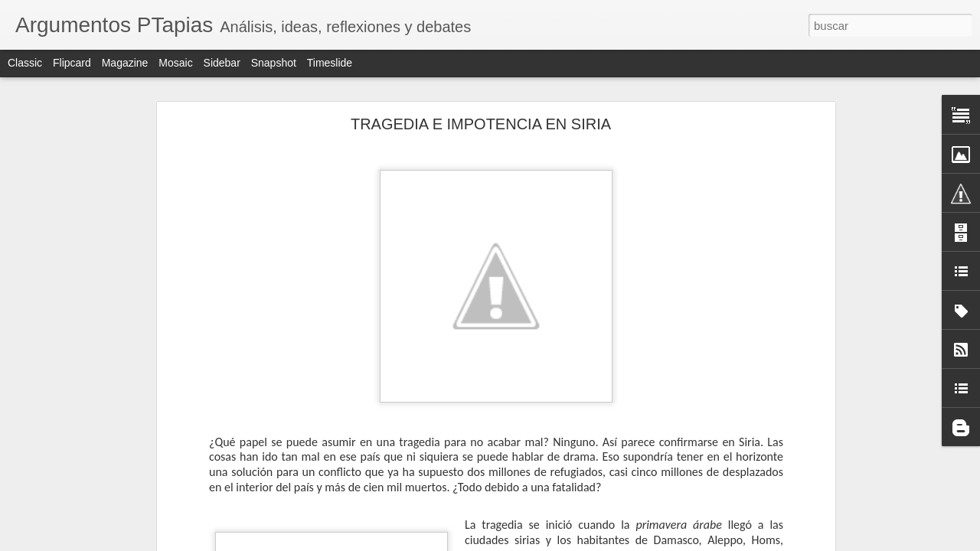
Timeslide (330, 63)
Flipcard (72, 63)
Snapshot (274, 63)
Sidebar (222, 63)
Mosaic (175, 63)
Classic (25, 63)
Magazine (125, 63)
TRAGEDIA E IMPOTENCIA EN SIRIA (481, 124)
